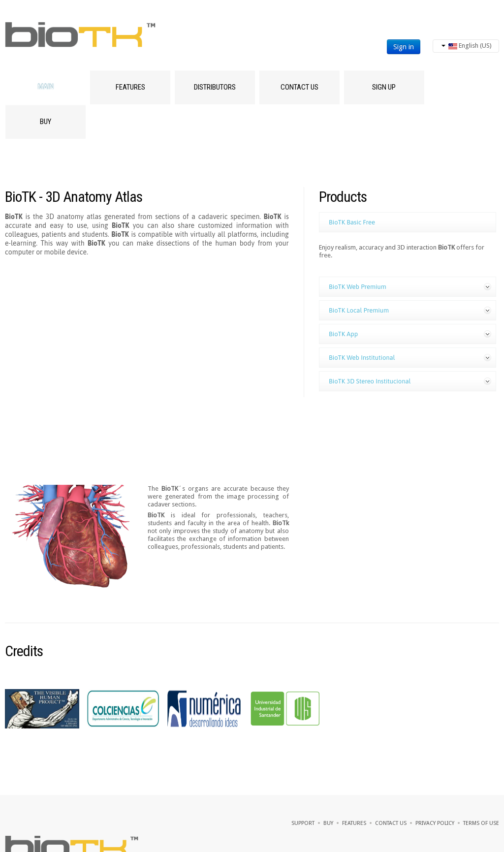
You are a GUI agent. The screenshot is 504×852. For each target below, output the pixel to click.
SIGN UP (384, 87)
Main (46, 87)
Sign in (404, 47)
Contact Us (299, 87)
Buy (46, 122)
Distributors (215, 87)
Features (130, 87)
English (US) (467, 46)
